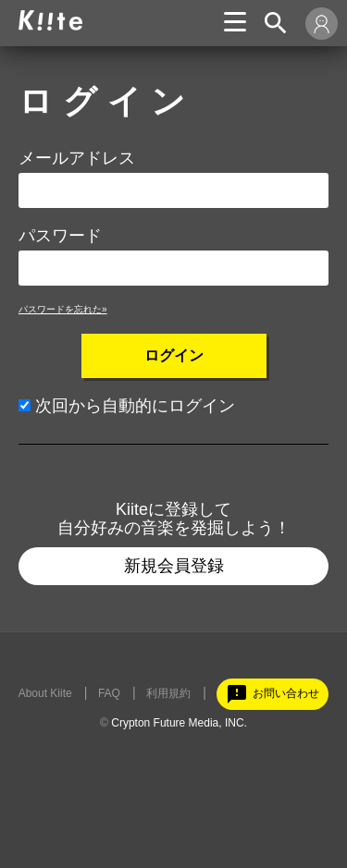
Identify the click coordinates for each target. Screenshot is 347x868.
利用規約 (168, 693)
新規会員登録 (174, 566)
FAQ (109, 693)
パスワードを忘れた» (63, 309)
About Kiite (45, 693)
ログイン (174, 355)
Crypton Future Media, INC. (179, 723)
